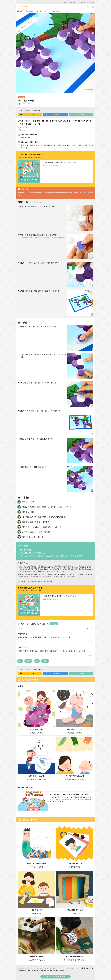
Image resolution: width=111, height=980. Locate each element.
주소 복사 (81, 114)
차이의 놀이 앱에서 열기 (55, 977)
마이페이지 (91, 2)
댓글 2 (20, 104)
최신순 (91, 629)
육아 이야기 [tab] (56, 11)
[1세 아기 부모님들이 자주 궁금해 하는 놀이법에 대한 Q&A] (35, 582)
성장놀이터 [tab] (29, 11)
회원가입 (73, 2)
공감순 (86, 629)
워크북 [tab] (39, 11)
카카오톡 (27, 114)
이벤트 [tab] (47, 11)
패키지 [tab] (20, 11)
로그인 (66, 2)
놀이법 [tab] (66, 11)
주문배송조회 (81, 2)
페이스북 (52, 114)
